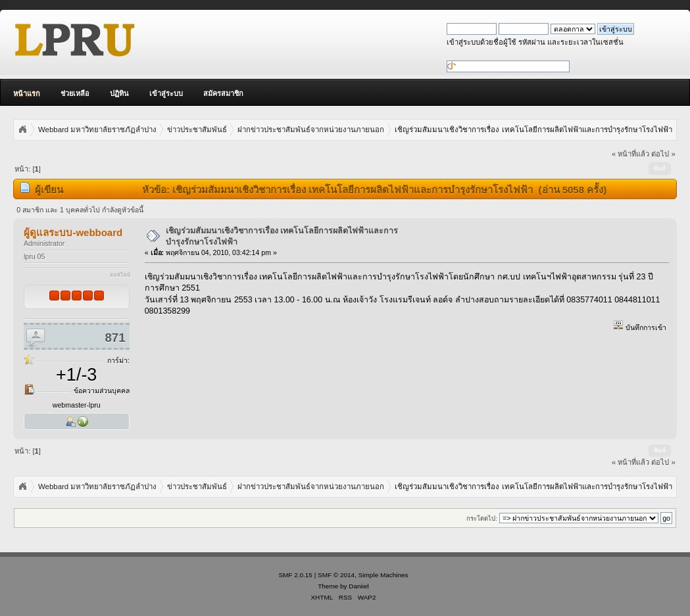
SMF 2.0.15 (295, 575)
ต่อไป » (663, 154)
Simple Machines (383, 575)
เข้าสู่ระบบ (166, 93)
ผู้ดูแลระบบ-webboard (73, 232)
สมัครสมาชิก (223, 93)
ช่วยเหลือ (75, 93)
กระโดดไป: (482, 518)
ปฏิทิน (119, 93)
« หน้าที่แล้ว (630, 154)
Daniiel (358, 586)
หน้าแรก (27, 93)
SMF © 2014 (336, 575)
